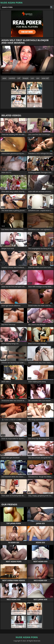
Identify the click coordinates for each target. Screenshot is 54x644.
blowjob (25, 78)
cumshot (12, 78)
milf (19, 78)
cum (32, 78)
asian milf (45, 78)
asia (38, 78)
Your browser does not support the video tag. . (27, 61)
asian (4, 78)
